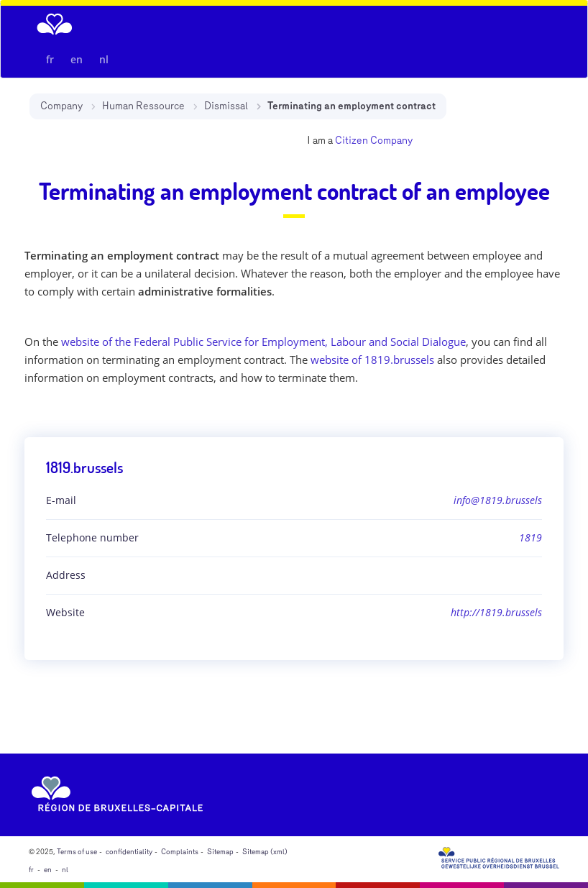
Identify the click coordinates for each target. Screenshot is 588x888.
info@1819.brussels (498, 500)
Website (65, 612)
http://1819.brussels (496, 612)
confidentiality (129, 852)
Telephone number (92, 537)
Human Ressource (143, 106)
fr (50, 59)
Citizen (352, 141)
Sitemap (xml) (265, 852)
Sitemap (220, 852)
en (77, 59)
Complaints (180, 852)
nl (104, 59)
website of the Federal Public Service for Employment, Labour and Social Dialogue (263, 342)
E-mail (61, 500)
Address (66, 575)
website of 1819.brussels (372, 360)
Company (61, 106)
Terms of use (77, 852)
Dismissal (226, 106)
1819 (530, 537)
